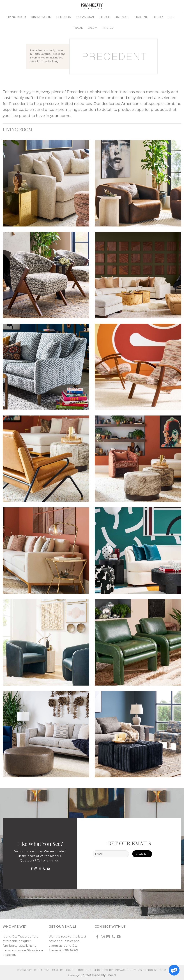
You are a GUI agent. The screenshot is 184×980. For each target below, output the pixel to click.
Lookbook (84, 970)
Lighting (141, 17)
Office (105, 17)
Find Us (107, 28)
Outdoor (122, 17)
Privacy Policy (126, 970)
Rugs (171, 17)
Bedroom (64, 17)
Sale (92, 28)
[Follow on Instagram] (36, 869)
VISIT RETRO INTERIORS (152, 970)
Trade (78, 28)
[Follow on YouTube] (48, 869)
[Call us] (44, 869)
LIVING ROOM (18, 129)
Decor (158, 17)
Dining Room (41, 17)
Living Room (16, 17)
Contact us (42, 970)
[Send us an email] (40, 869)
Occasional (86, 17)
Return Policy (103, 970)
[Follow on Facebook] (32, 869)
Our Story (24, 970)
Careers (58, 970)
